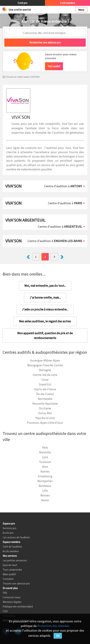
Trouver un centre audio (18, 77)
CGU (5, 611)
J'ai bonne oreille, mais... (45, 298)
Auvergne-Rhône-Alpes (45, 360)
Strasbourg (45, 476)
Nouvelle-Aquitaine (45, 404)
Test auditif (54, 66)
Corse (45, 380)
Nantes (45, 471)
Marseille (45, 452)
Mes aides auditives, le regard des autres (45, 321)
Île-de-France (45, 394)
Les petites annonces (15, 560)
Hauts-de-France (45, 389)
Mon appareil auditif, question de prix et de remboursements (45, 336)
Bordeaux (45, 486)
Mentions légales (12, 602)
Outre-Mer (45, 413)
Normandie (45, 399)
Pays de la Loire (45, 418)
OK (58, 636)
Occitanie (45, 408)
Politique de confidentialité (18, 606)
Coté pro (22, 3)
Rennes (45, 495)
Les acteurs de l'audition (16, 537)
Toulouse (45, 462)
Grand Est (45, 384)
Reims (45, 500)
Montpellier (45, 481)
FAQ (5, 593)
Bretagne (45, 370)
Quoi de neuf (10, 565)
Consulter (8, 579)
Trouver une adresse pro (16, 583)
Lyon (45, 457)
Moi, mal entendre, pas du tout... (45, 286)
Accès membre (11, 551)
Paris (45, 448)
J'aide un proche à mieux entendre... (45, 309)
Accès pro (8, 533)
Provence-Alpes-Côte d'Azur (45, 423)
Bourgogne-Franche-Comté (45, 365)
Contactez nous (12, 597)
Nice (45, 467)
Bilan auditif (9, 574)
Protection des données (53, 626)
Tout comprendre (12, 570)
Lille (45, 491)
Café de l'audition (12, 547)
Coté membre (67, 3)
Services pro (10, 528)
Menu (81, 10)
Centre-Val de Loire (45, 375)
